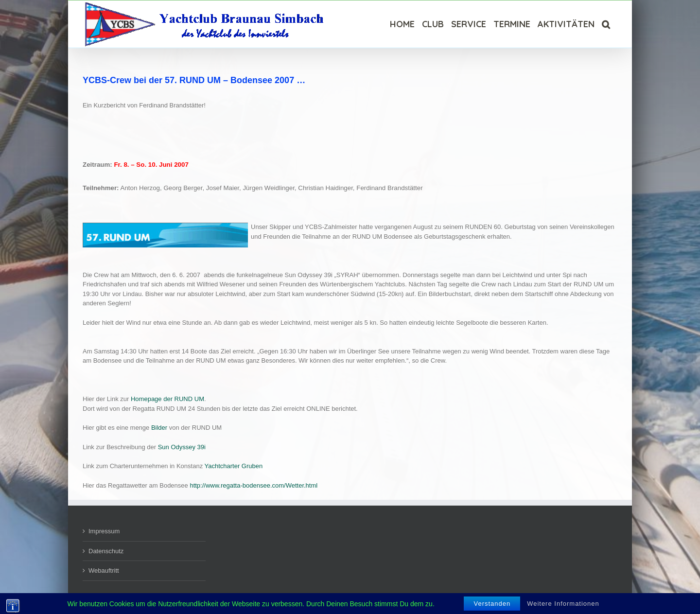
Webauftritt (104, 570)
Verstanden (492, 604)
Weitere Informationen (563, 604)
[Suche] (606, 24)
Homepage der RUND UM (167, 399)
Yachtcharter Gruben (234, 466)
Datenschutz (106, 551)
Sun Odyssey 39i (182, 447)
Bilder (159, 428)
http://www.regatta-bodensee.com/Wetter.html (254, 485)
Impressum (104, 531)
